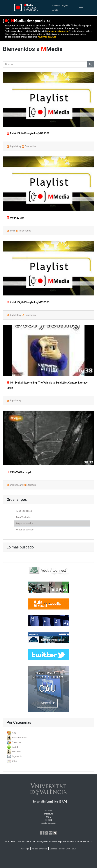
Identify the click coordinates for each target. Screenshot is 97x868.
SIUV (74, 849)
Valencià (56, 6)
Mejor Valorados (25, 523)
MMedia (48, 811)
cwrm (13, 231)
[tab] (48, 733)
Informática (25, 231)
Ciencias (16, 742)
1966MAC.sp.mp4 (19, 472)
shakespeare (16, 485)
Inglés (65, 6)
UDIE (49, 817)
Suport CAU (64, 849)
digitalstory (15, 146)
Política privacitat (39, 849)
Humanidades (19, 738)
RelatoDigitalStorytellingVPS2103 (28, 302)
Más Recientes (24, 511)
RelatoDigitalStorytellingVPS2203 (28, 134)
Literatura (31, 485)
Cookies (53, 849)
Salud (15, 747)
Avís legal (25, 849)
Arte (14, 733)
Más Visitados (24, 517)
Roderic (49, 820)
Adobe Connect (48, 823)
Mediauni (49, 814)
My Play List (15, 218)
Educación (30, 146)
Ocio (14, 761)
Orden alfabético (25, 530)
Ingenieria (17, 756)
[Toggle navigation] (81, 8)
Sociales (16, 752)
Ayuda (55, 10)
